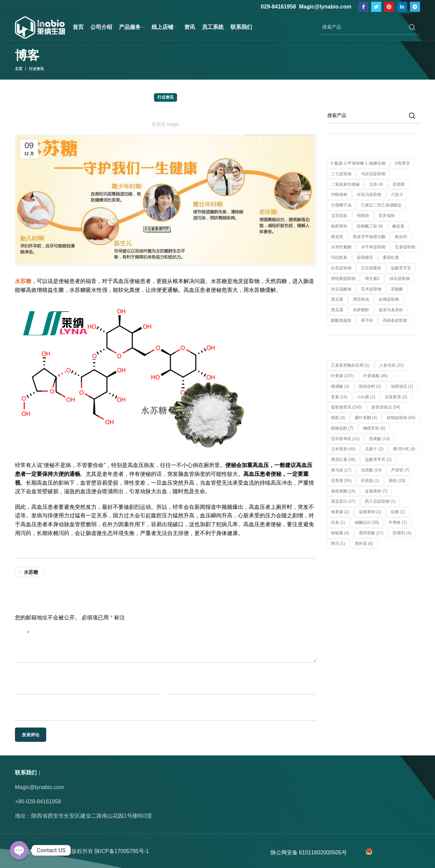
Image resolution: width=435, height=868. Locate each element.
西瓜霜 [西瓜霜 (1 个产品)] (337, 310)
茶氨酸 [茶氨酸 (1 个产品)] (397, 289)
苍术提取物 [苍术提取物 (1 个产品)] (371, 289)
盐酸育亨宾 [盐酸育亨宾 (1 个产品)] (401, 268)
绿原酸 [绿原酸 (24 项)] (371, 470)
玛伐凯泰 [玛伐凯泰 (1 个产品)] (339, 257)
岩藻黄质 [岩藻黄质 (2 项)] (396, 397)
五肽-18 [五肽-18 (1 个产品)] (376, 184)
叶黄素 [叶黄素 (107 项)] (342, 376)
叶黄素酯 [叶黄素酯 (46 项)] (376, 376)
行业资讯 (36, 69)
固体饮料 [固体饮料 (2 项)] (370, 386)
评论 (22, 633)
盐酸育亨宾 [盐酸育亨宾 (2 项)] (378, 460)
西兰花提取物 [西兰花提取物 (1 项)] (380, 501)
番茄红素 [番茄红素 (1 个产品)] (391, 257)
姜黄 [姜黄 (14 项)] (339, 397)
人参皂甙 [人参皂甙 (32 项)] (392, 365)
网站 (20, 704)
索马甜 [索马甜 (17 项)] (341, 470)
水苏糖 (31, 572)
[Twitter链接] (376, 7)
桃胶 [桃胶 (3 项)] (338, 418)
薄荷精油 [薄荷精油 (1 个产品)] (361, 299)
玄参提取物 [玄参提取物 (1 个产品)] (405, 247)
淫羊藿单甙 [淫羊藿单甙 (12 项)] (345, 439)
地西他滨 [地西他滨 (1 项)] (402, 386)
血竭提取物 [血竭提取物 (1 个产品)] (389, 299)
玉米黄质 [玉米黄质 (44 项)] (343, 449)
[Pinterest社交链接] (389, 7)
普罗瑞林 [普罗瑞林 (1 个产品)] (387, 216)
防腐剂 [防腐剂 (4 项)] (402, 533)
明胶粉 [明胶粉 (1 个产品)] (363, 216)
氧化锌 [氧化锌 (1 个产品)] (401, 237)
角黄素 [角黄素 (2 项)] (340, 512)
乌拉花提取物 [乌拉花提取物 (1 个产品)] (373, 174)
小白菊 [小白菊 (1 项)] (366, 397)
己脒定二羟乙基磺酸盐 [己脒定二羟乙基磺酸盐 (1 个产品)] (381, 205)
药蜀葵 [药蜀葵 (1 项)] (370, 481)
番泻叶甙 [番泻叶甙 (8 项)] (404, 449)
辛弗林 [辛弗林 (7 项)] (398, 522)
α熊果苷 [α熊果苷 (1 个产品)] (402, 163)
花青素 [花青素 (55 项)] (341, 481)
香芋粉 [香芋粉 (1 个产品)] (367, 320)
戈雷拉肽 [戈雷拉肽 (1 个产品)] (339, 216)
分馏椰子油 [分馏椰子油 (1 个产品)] (341, 205)
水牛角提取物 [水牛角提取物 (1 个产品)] (373, 247)
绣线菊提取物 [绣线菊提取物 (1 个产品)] (343, 279)
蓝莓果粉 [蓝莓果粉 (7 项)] (376, 491)
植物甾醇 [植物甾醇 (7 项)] (342, 428)
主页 (19, 69)
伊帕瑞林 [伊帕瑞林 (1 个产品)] (339, 195)
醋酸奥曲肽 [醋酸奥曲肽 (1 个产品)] (341, 320)
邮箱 (174, 677)
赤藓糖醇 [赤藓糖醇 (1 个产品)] (361, 310)
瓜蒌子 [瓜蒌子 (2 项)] (374, 449)
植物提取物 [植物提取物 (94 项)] (401, 418)
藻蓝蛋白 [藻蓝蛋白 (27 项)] (343, 501)
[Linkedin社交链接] (402, 7)
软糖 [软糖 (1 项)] (398, 512)
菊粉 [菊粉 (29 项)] (397, 481)
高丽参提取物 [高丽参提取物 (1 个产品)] (395, 320)
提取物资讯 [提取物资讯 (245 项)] (346, 407)
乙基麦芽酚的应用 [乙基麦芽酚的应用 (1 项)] (350, 365)
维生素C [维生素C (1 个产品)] (373, 279)
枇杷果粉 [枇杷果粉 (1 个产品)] (339, 226)
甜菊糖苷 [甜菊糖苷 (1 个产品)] (365, 257)
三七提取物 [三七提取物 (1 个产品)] (341, 174)
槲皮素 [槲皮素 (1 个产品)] (398, 226)
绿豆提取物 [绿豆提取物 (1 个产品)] (400, 279)
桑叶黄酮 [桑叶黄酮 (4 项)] (366, 418)
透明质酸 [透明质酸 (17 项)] (371, 533)
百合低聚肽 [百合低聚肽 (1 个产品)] (371, 268)
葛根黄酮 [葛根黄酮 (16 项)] (343, 491)
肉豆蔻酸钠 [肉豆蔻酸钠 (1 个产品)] (341, 289)
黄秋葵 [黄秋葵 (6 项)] (364, 544)
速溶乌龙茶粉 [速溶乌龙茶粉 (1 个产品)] (391, 310)
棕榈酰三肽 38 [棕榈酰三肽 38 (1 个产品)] (370, 226)
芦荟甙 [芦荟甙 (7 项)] (400, 470)
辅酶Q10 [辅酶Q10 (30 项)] (367, 522)
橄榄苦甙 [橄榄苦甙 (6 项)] (374, 428)
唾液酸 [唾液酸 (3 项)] (340, 386)
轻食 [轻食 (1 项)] (338, 522)
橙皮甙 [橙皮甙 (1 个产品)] (337, 237)
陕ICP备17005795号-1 (122, 851)
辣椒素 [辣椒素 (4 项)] (340, 533)
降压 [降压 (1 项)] (338, 544)
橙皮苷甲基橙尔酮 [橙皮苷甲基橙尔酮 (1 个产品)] (369, 237)
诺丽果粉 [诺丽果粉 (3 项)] (370, 512)
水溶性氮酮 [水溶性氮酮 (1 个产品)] (341, 247)
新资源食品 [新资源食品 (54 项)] (386, 407)
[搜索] (371, 27)
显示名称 (26, 677)
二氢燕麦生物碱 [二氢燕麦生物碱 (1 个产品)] (345, 184)
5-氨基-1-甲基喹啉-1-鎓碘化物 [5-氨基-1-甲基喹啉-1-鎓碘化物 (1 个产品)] (358, 163)
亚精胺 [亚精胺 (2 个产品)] (399, 184)
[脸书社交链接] (363, 7)
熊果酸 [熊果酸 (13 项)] (379, 439)
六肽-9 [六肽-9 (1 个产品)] (397, 195)
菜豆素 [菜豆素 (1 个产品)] (337, 299)
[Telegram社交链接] (415, 7)
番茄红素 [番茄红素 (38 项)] (343, 460)
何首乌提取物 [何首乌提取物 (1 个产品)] (369, 195)
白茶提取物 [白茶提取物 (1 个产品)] (341, 268)
